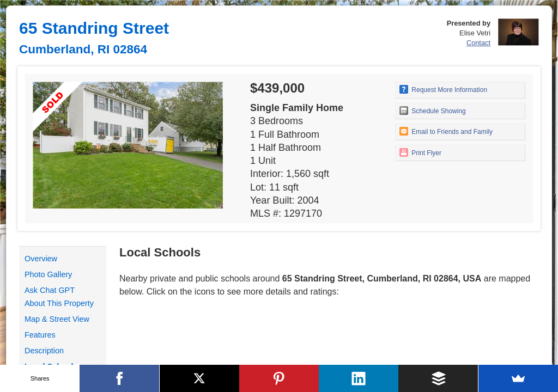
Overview (41, 259)
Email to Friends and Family (446, 131)
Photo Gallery (48, 274)
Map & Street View (57, 319)
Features (40, 335)
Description (44, 351)
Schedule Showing (433, 111)
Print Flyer (420, 152)
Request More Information (443, 89)
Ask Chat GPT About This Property (59, 297)
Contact (478, 43)
